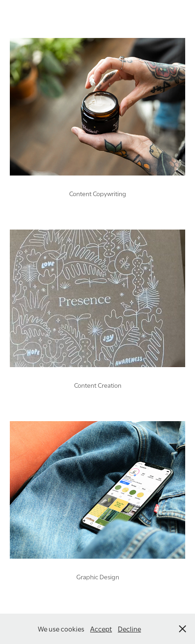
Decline (129, 628)
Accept (101, 628)
